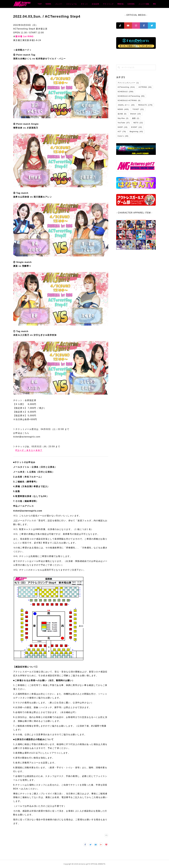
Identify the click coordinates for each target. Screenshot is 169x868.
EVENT (137, 127)
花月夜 (122, 114)
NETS (138, 123)
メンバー (80, 4)
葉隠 (136, 118)
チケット (105, 4)
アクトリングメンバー (128, 83)
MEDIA (141, 4)
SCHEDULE (126, 92)
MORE (151, 4)
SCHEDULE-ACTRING (129, 100)
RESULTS (145, 105)
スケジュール (92, 4)
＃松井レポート (126, 105)
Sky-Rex (123, 118)
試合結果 (116, 4)
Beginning (136, 132)
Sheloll (136, 114)
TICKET (138, 109)
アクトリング (129, 4)
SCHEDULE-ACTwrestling (131, 96)
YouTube (124, 123)
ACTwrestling (126, 87)
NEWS (69, 4)
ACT (122, 132)
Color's (123, 136)
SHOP (123, 127)
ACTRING (145, 87)
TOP (60, 4)
